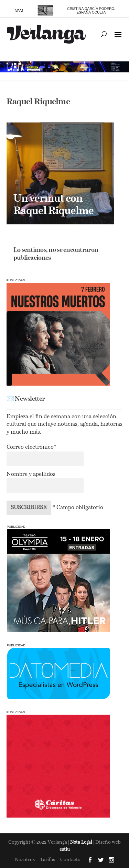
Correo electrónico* (31, 447)
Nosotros (25, 860)
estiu (65, 850)
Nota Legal (82, 842)
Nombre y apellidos (31, 474)
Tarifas (47, 860)
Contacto (70, 860)
